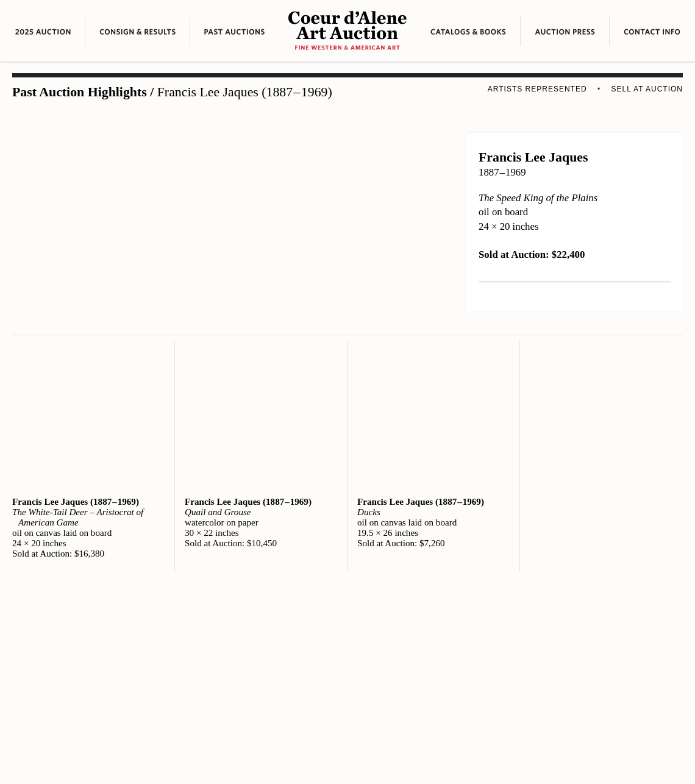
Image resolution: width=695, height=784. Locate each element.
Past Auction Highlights (80, 92)
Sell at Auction (647, 89)
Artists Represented (537, 89)
